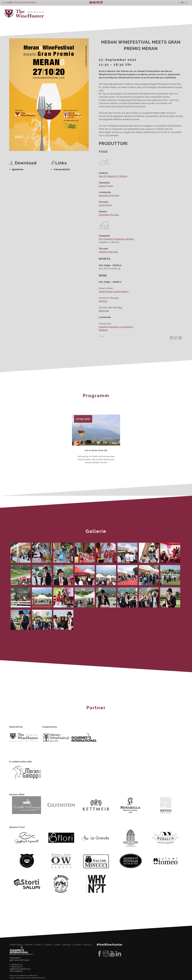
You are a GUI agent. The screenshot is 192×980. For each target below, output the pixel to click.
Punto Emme (105, 205)
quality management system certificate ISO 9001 (27, 977)
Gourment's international (19, 949)
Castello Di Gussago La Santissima (116, 327)
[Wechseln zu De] (182, 3)
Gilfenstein (104, 311)
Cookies (48, 944)
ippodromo (18, 169)
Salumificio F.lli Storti (109, 196)
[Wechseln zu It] (179, 3)
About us (87, 944)
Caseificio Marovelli (108, 252)
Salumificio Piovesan (109, 215)
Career (57, 944)
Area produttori (62, 169)
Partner (29, 944)
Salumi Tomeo (106, 186)
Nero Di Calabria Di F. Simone (113, 176)
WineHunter (24, 14)
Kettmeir (103, 301)
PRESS (7, 3)
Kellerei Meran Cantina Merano (114, 292)
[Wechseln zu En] (186, 3)
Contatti (77, 944)
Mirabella (103, 330)
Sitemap (67, 944)
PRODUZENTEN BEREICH (23, 3)
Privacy (38, 944)
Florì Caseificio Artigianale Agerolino (116, 239)
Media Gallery (16, 944)
